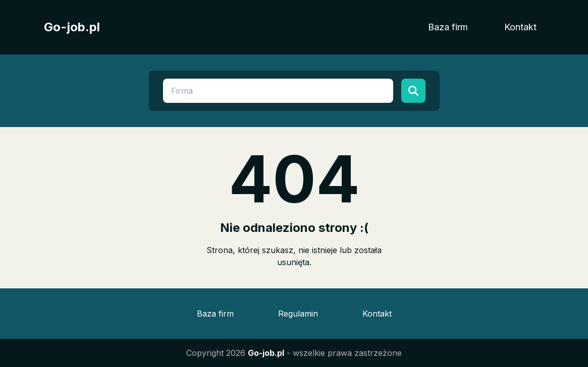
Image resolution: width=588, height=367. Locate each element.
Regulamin (298, 314)
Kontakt (520, 27)
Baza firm (448, 27)
